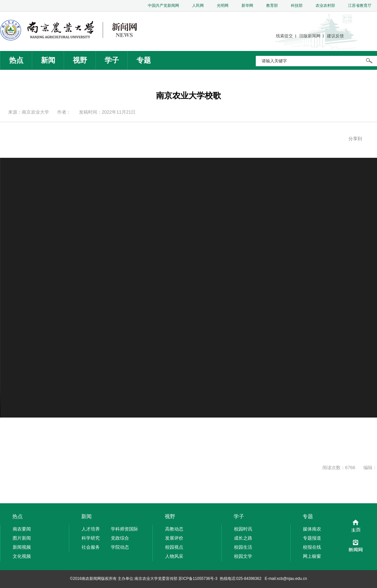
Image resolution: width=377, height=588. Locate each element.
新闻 (48, 60)
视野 (80, 60)
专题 (144, 60)
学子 (112, 60)
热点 (16, 60)
